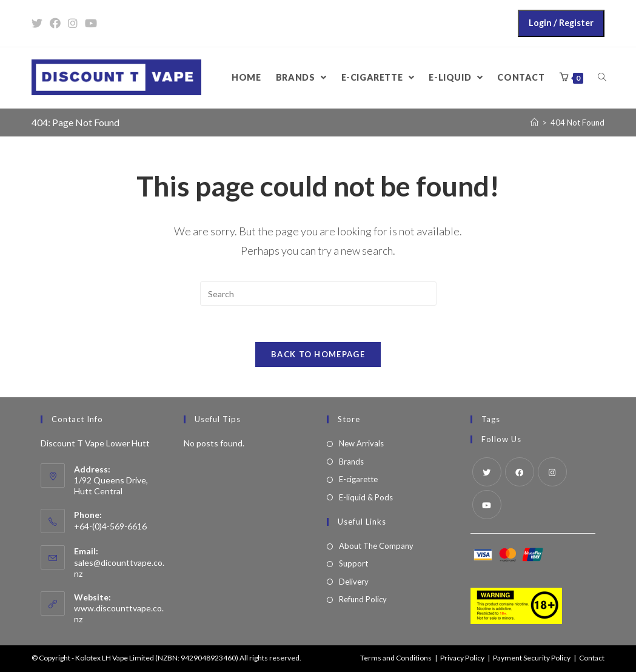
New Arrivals (361, 443)
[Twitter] (487, 472)
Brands (351, 462)
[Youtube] (487, 505)
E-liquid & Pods (366, 497)
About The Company (376, 546)
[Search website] (602, 78)
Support (353, 563)
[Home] (534, 123)
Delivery (354, 582)
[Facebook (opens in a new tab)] (55, 23)
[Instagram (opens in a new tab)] (73, 23)
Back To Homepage (318, 354)
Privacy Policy (462, 658)
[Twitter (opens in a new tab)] (39, 23)
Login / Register (561, 23)
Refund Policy (363, 599)
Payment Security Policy (532, 658)
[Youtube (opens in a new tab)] (91, 23)
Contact (592, 658)
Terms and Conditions (396, 658)
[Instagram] (552, 472)
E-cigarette (358, 479)
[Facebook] (520, 472)
